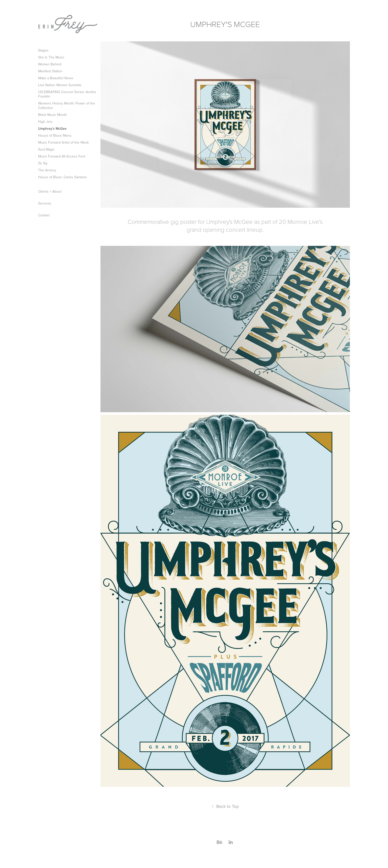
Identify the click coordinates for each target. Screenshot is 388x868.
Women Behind (50, 64)
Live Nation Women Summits (60, 85)
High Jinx (45, 122)
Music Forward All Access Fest (62, 156)
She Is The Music (51, 57)
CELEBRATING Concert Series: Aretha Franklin (67, 94)
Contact (44, 215)
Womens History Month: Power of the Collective (67, 105)
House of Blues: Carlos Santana (62, 177)
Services (45, 203)
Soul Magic (46, 149)
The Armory (47, 170)
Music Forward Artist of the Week (63, 142)
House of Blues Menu (55, 135)
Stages (43, 50)
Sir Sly (43, 163)
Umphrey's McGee (52, 128)
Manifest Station (50, 71)
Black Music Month (52, 115)
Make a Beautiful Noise (56, 78)
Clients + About (50, 191)
